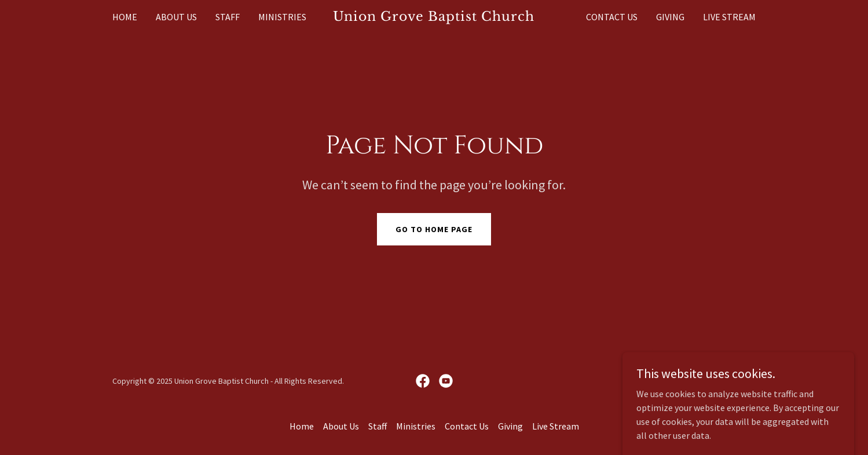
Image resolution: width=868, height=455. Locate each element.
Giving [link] (670, 17)
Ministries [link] (282, 17)
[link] (434, 17)
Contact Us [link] (612, 17)
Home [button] (302, 426)
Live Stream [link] (729, 17)
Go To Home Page (434, 229)
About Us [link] (176, 17)
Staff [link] (228, 17)
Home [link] (125, 17)
